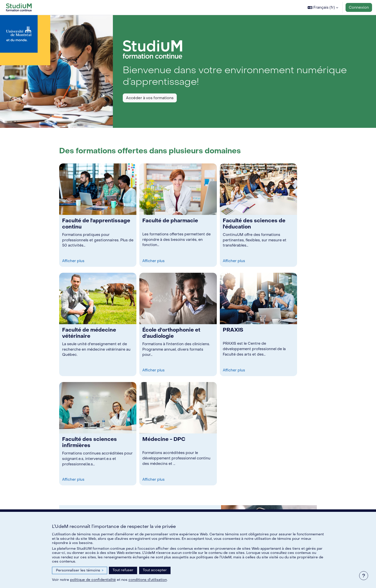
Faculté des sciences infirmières (89, 442)
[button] (323, 7)
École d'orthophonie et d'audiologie (171, 333)
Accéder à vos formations (150, 98)
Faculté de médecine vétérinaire (89, 333)
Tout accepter (155, 570)
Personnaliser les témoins (80, 570)
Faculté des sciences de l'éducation (254, 224)
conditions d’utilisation (148, 580)
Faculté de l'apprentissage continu (96, 224)
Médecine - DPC (164, 439)
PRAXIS (233, 330)
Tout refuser (123, 570)
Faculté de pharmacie (170, 221)
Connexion (359, 7)
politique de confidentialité (93, 580)
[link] (98, 215)
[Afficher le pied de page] (364, 576)
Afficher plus (74, 261)
